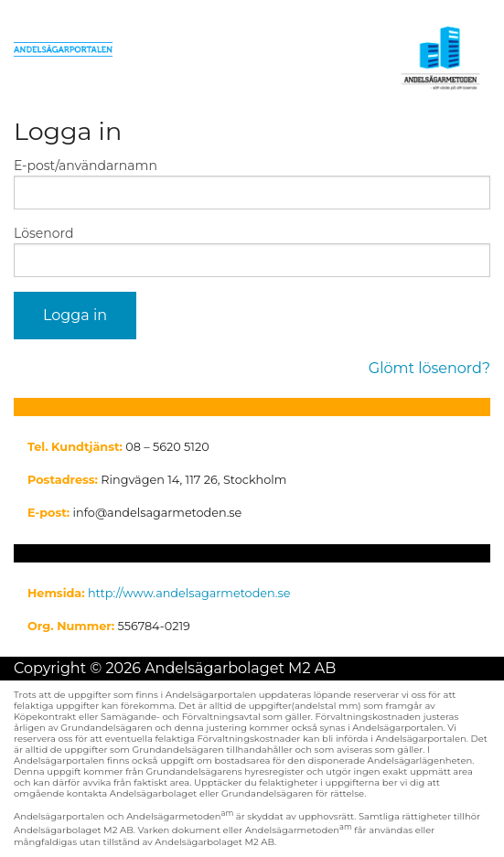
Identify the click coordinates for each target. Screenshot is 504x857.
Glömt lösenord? (429, 368)
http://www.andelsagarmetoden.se (189, 593)
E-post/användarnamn (86, 166)
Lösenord (43, 233)
